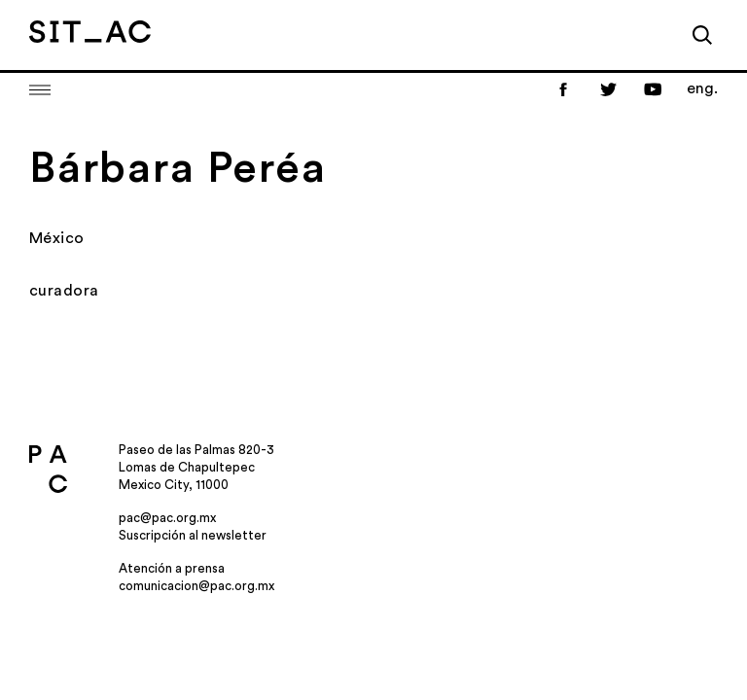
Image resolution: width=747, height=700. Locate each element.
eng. (702, 88)
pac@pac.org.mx (167, 518)
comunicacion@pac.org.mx (196, 586)
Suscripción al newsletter (193, 535)
